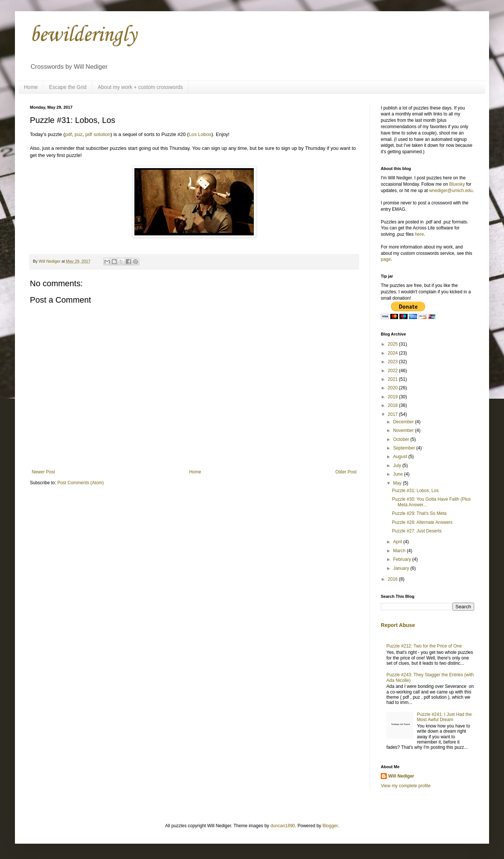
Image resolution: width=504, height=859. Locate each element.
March (400, 551)
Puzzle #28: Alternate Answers (422, 522)
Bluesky (457, 184)
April (398, 542)
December (404, 422)
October (402, 439)
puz (79, 134)
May (398, 483)
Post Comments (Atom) (80, 483)
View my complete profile (406, 786)
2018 (393, 405)
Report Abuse (398, 625)
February (403, 559)
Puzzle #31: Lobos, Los (415, 491)
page (386, 259)
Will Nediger (401, 776)
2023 (393, 362)
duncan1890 (283, 826)
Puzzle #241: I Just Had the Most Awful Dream (444, 717)
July (398, 466)
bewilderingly (83, 35)
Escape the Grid (68, 87)
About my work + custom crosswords (140, 87)
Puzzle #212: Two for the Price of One (424, 646)
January (402, 568)
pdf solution (98, 134)
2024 (393, 353)
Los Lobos (200, 134)
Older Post (346, 472)
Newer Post (43, 472)
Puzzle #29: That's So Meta (419, 513)
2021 (393, 379)
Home (31, 87)
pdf (68, 134)
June (399, 474)
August (401, 457)
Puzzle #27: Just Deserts (417, 531)
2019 (393, 397)
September (405, 448)
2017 (393, 414)
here (419, 234)
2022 (393, 371)
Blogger (330, 826)
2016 (393, 579)
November (404, 430)
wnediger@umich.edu (451, 191)
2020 (393, 388)
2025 (393, 344)
